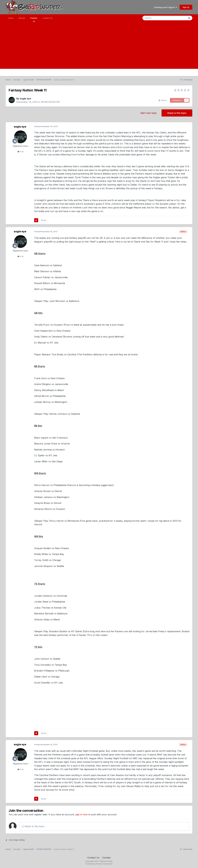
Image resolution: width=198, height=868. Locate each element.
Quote (44, 220)
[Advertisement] (99, 49)
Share (163, 100)
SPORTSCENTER (50, 102)
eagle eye (25, 99)
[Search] (157, 18)
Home (11, 18)
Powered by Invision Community (99, 864)
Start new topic (149, 113)
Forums (34, 19)
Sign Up (186, 7)
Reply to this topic (177, 113)
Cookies (106, 858)
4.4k (21, 152)
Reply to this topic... (34, 826)
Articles (22, 18)
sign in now (81, 814)
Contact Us (47, 18)
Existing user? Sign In (166, 7)
